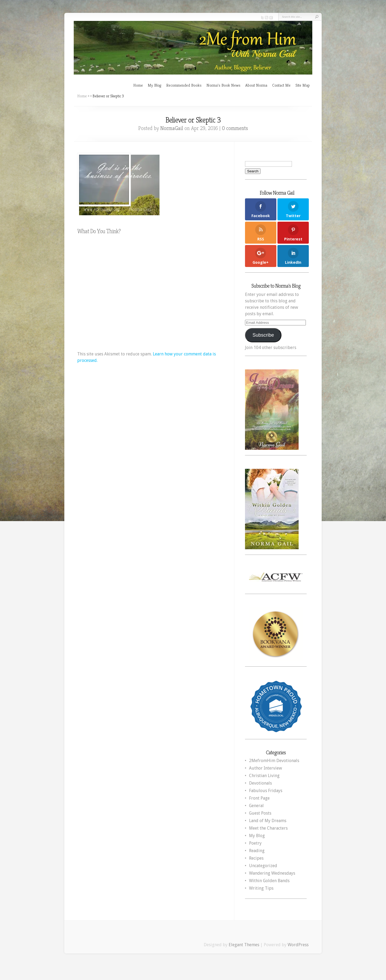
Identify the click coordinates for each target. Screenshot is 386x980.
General (256, 806)
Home (138, 85)
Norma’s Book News (223, 85)
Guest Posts (260, 813)
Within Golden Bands (269, 881)
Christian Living (264, 776)
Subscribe (263, 335)
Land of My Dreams (268, 821)
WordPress (298, 945)
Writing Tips (261, 888)
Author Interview (266, 768)
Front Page (259, 798)
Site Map (303, 85)
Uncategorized (263, 866)
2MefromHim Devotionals (274, 761)
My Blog (155, 85)
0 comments (235, 128)
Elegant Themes (244, 945)
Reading (257, 851)
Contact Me (281, 85)
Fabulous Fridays (266, 791)
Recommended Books (184, 85)
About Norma (256, 85)
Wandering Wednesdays (272, 873)
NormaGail (172, 128)
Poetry (255, 843)
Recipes (256, 858)
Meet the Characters (268, 828)
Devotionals (260, 783)
